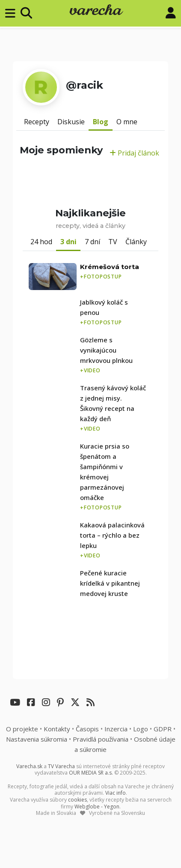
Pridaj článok (134, 153)
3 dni (68, 242)
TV (113, 242)
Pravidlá (101, 739)
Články (136, 242)
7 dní (92, 242)
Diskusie (71, 122)
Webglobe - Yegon (97, 807)
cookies (77, 800)
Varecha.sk (29, 766)
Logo (141, 729)
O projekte (22, 729)
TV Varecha (61, 766)
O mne (127, 122)
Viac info (116, 793)
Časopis (87, 729)
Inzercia (116, 729)
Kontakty (57, 729)
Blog (101, 122)
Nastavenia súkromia (37, 739)
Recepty (37, 122)
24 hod (41, 242)
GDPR (163, 729)
